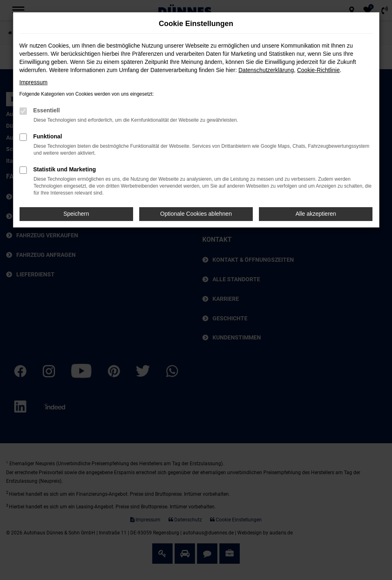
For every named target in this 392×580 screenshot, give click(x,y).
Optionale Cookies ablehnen (196, 214)
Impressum (34, 82)
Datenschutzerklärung (266, 70)
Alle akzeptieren (316, 214)
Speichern (76, 214)
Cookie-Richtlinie (319, 70)
